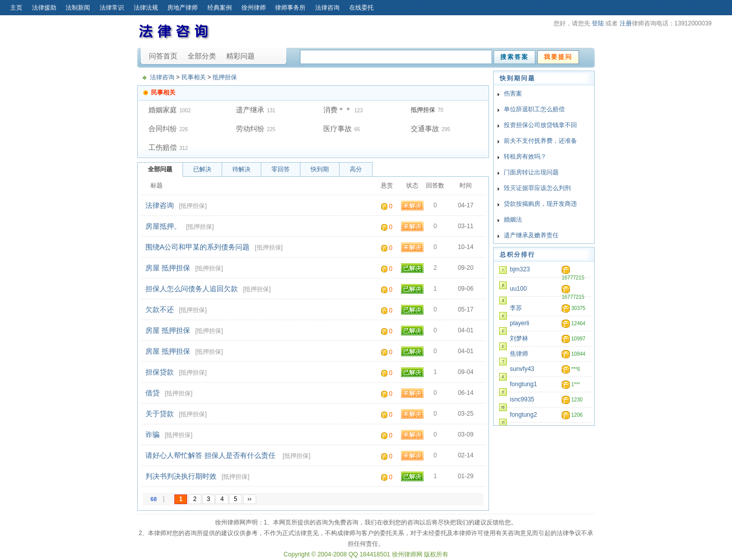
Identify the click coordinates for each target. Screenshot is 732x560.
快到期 (320, 169)
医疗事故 (338, 129)
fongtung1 (523, 384)
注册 (626, 23)
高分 (356, 169)
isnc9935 (522, 399)
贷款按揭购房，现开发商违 (540, 204)
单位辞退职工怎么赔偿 (534, 109)
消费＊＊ (338, 110)
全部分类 (202, 56)
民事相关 (194, 77)
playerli (520, 323)
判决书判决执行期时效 (181, 476)
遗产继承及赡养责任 (531, 235)
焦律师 (519, 354)
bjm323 (520, 269)
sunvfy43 (522, 369)
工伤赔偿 (163, 147)
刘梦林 (519, 338)
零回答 (281, 169)
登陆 (598, 23)
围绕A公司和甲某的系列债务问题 (197, 247)
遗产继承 (250, 110)
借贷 (152, 393)
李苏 (516, 308)
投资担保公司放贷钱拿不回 (540, 125)
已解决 (202, 169)
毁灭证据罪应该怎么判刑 (537, 188)
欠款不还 (160, 309)
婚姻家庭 (163, 110)
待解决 (241, 169)
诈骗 (152, 434)
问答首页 (163, 56)
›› (250, 499)
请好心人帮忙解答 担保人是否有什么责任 (211, 455)
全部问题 (160, 169)
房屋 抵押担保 (168, 268)
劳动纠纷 (250, 129)
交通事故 (425, 129)
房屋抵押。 (163, 226)
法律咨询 (162, 77)
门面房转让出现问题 (531, 172)
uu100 (518, 289)
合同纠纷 (163, 129)
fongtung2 (523, 415)
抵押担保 (225, 77)
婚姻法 (513, 220)
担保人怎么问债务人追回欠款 (192, 289)
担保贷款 (160, 372)
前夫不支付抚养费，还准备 (540, 141)
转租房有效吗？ (525, 157)
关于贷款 (160, 414)
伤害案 (513, 94)
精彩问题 (240, 56)
